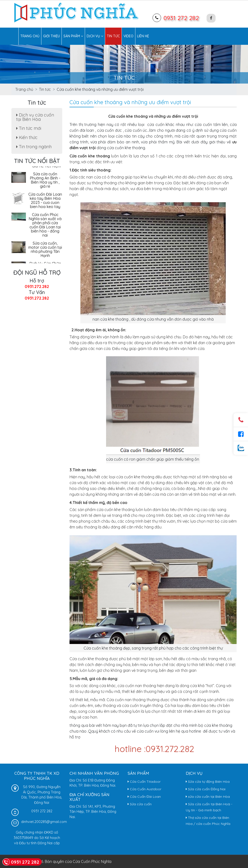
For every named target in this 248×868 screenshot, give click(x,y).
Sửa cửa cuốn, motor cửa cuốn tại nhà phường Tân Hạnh (45, 250)
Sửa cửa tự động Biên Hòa (208, 782)
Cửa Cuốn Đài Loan (144, 797)
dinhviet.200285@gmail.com (44, 822)
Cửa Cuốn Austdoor (144, 789)
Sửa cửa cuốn (140, 804)
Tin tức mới (29, 128)
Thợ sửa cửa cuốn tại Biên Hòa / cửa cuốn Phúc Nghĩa (208, 821)
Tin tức (113, 36)
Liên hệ (143, 36)
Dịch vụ (95, 36)
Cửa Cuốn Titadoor (144, 782)
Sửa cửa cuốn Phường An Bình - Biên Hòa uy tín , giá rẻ (45, 181)
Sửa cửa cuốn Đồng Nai (206, 789)
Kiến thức (27, 137)
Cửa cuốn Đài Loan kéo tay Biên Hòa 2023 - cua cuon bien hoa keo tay (45, 201)
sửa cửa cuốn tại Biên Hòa (208, 797)
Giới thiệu (51, 36)
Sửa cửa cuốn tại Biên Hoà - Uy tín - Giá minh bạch (209, 807)
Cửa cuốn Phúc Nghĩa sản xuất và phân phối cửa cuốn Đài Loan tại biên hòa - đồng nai (45, 226)
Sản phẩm (73, 36)
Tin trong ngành (34, 147)
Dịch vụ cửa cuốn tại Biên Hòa (35, 117)
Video (128, 36)
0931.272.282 (37, 287)
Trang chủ (30, 36)
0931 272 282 (181, 18)
